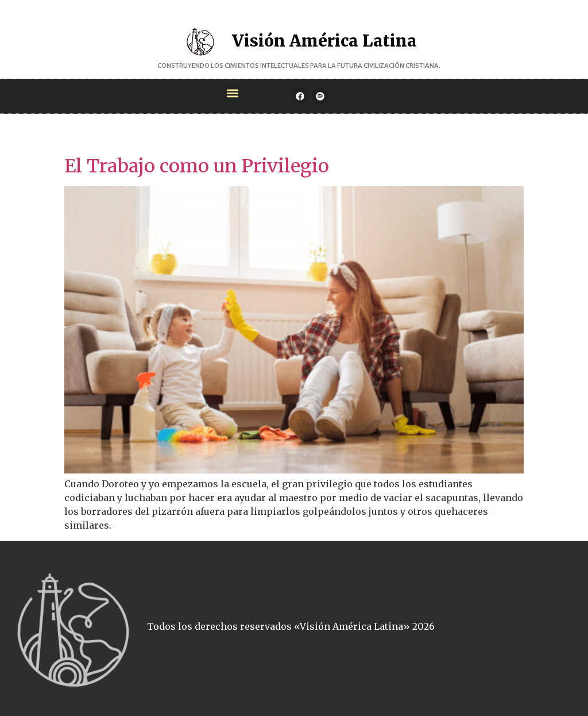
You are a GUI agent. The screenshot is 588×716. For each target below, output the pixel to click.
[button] (232, 93)
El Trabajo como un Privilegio (197, 166)
